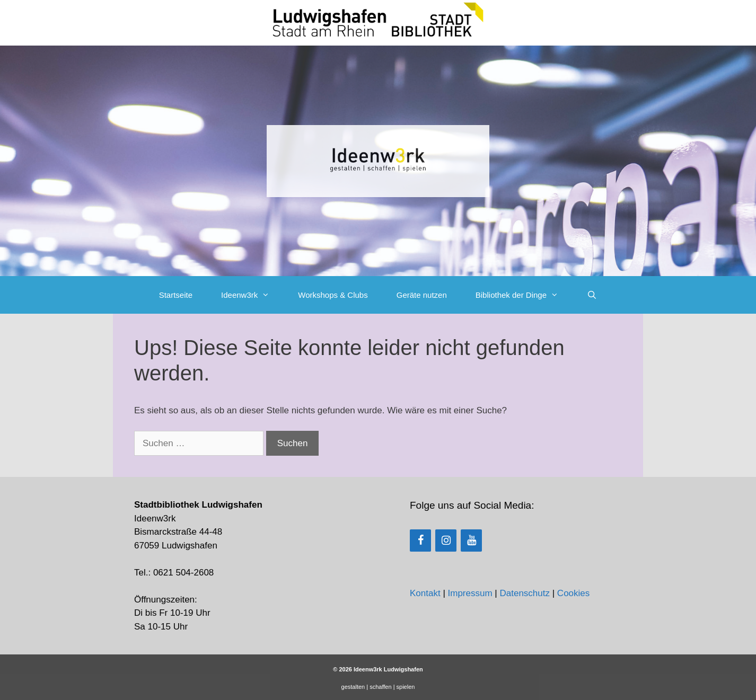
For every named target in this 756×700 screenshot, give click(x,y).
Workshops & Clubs (333, 295)
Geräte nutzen (422, 295)
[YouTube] (471, 540)
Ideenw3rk (252, 295)
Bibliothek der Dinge (524, 295)
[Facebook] (420, 540)
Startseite (176, 295)
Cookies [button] (573, 593)
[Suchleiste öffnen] (592, 295)
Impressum (470, 593)
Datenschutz (525, 593)
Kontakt (425, 593)
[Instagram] (446, 540)
